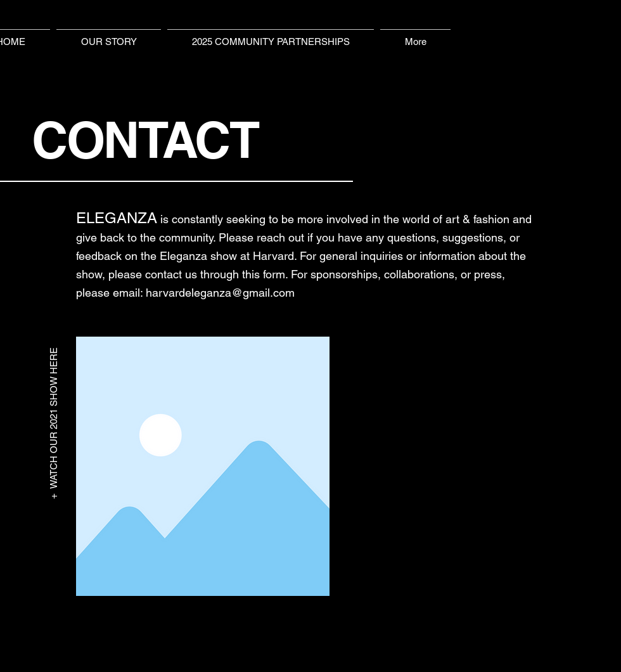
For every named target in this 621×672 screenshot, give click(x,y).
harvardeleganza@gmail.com (220, 293)
